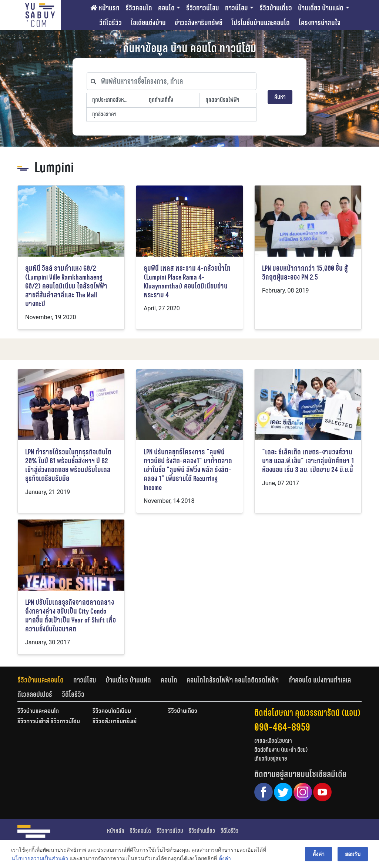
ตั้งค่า (225, 858)
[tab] (45, 680)
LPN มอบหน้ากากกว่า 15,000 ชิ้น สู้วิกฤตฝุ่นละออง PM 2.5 (305, 273)
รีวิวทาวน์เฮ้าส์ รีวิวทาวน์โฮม (49, 722)
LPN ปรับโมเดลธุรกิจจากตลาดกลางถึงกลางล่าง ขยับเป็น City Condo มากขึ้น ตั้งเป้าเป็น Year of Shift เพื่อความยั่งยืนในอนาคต (71, 616)
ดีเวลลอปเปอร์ (35, 694)
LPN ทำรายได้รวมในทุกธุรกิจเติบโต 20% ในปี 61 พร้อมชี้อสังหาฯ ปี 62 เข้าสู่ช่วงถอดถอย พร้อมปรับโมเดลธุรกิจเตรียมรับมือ (68, 465)
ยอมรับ (353, 854)
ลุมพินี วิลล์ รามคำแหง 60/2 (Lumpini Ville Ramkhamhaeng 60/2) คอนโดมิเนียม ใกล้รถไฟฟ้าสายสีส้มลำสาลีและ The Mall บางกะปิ (66, 286)
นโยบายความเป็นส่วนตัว (40, 858)
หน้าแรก (105, 8)
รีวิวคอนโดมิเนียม (112, 711)
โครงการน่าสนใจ (320, 23)
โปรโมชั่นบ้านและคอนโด (261, 23)
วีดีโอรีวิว (110, 23)
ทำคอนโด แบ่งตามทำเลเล (320, 680)
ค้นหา (280, 97)
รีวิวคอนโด (139, 8)
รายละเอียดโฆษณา (273, 741)
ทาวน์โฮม (237, 8)
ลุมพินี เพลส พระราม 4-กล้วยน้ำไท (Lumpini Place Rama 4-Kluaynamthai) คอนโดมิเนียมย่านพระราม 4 (187, 282)
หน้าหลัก (116, 831)
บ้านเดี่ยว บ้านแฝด (321, 8)
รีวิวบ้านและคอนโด (41, 680)
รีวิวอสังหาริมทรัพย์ (115, 722)
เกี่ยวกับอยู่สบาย (271, 759)
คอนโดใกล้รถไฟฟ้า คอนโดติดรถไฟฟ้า (233, 680)
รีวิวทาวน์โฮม (203, 8)
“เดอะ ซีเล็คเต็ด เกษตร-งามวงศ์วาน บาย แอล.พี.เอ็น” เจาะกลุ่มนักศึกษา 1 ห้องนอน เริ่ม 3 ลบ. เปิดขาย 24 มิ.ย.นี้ (308, 461)
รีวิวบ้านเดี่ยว (276, 8)
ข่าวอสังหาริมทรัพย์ (199, 23)
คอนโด (166, 8)
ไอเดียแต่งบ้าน (148, 23)
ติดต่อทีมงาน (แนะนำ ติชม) (281, 750)
